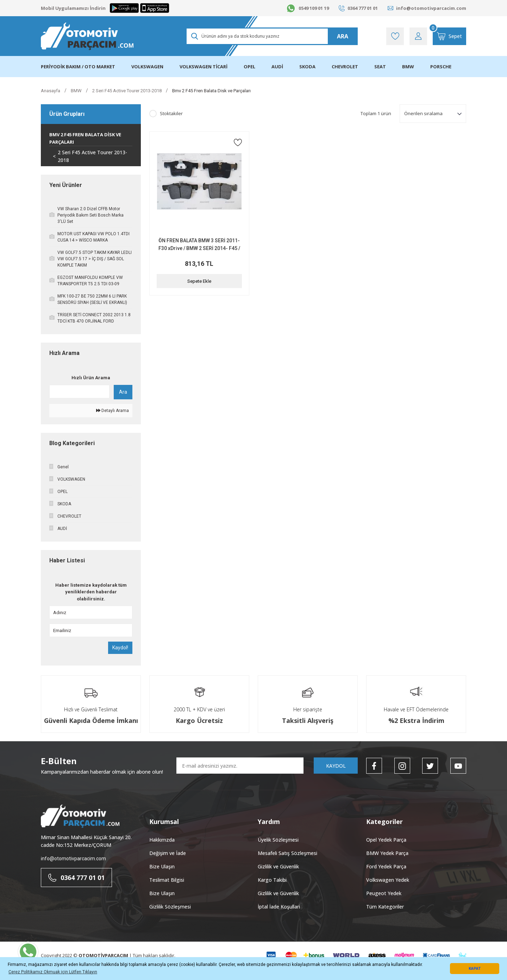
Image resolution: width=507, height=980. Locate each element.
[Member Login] (418, 36)
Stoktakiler (171, 113)
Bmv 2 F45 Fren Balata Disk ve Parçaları (211, 91)
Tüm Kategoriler (385, 907)
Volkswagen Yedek (388, 880)
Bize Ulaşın (162, 866)
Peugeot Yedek (384, 893)
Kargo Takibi (272, 880)
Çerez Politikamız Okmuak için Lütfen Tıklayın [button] (53, 972)
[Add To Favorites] (238, 142)
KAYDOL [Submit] (336, 766)
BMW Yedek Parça (387, 853)
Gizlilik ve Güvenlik (278, 866)
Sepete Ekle (199, 281)
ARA (343, 36)
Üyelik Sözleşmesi (278, 840)
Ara (123, 392)
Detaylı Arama (112, 411)
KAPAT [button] (475, 969)
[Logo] (87, 36)
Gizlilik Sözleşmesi (170, 907)
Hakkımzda (162, 840)
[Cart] (449, 36)
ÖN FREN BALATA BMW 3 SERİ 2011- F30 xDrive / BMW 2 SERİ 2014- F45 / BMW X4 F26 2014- (199, 245)
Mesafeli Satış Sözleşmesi (287, 853)
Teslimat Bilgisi (167, 880)
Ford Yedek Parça (386, 866)
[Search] (272, 36)
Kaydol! (120, 648)
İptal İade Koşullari (279, 907)
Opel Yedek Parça (386, 840)
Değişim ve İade (168, 853)
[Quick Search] (79, 392)
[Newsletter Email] (240, 766)
